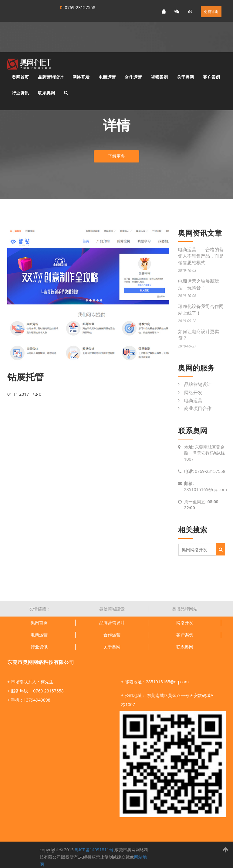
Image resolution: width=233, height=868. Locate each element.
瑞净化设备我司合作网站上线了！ (201, 309)
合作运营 (133, 77)
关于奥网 (185, 77)
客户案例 (211, 77)
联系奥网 (46, 93)
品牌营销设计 (51, 77)
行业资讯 (20, 93)
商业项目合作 (198, 408)
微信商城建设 (112, 609)
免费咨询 (211, 12)
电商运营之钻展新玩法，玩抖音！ (199, 284)
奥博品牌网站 (185, 609)
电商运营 (107, 77)
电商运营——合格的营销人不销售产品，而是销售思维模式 (201, 256)
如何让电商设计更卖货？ (199, 335)
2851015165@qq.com (206, 489)
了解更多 (116, 156)
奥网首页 (20, 77)
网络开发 (81, 77)
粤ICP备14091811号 (94, 850)
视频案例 (159, 77)
